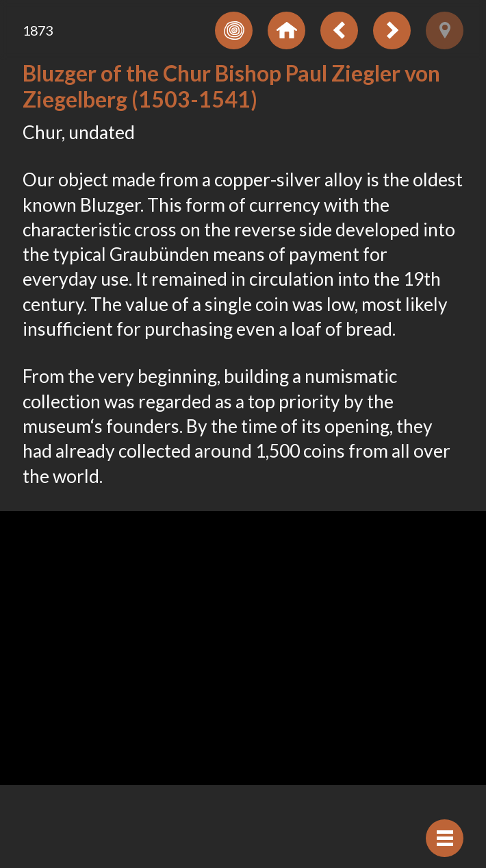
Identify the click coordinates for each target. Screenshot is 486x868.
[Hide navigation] (445, 838)
